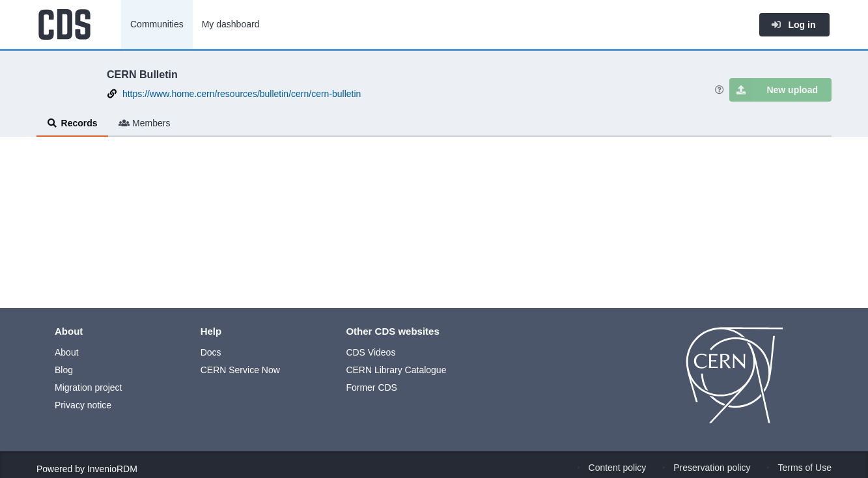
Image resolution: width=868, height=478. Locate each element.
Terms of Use (805, 468)
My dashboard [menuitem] (231, 24)
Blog (64, 370)
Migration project (89, 387)
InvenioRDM (112, 469)
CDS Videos (371, 352)
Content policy (618, 468)
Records (72, 123)
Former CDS (371, 387)
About (67, 352)
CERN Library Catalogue (396, 370)
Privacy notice (83, 405)
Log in (793, 25)
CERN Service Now (240, 370)
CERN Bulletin (142, 74)
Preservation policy (712, 468)
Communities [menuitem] (157, 24)
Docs (211, 352)
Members (145, 123)
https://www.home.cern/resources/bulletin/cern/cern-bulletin (242, 94)
